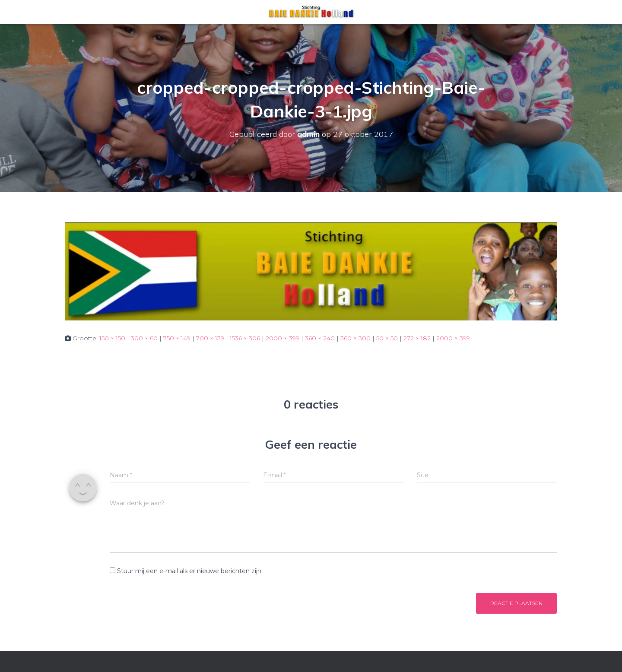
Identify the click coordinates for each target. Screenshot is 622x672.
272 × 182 (417, 338)
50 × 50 (387, 338)
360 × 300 (355, 338)
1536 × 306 (245, 338)
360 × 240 (320, 338)
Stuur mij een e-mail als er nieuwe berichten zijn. (190, 571)
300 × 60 (144, 338)
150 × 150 (112, 338)
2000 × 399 (282, 338)
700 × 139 (210, 338)
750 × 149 (177, 338)
